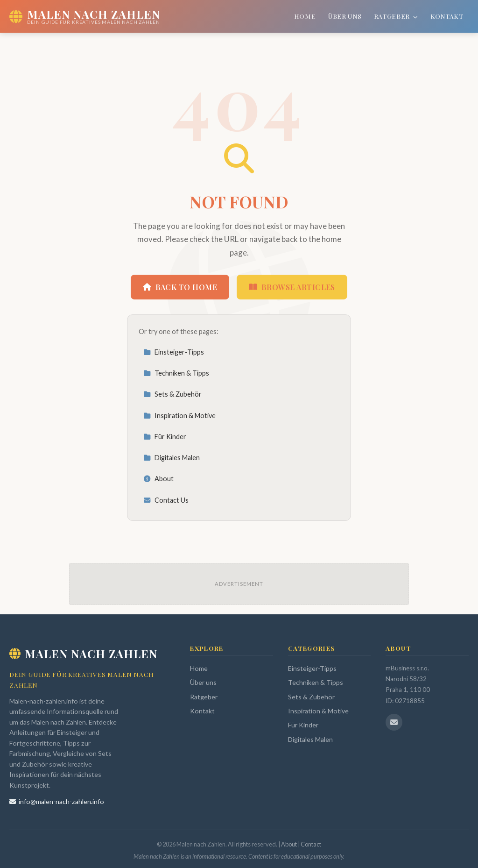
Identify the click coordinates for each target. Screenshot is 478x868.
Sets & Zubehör (172, 394)
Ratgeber (396, 16)
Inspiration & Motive (179, 416)
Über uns (345, 16)
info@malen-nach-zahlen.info (57, 801)
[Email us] (394, 722)
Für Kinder (165, 437)
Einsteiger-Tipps (174, 352)
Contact (311, 844)
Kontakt (447, 16)
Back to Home (180, 287)
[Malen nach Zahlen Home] (85, 16)
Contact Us (166, 500)
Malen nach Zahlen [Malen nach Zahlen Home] (83, 654)
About (158, 479)
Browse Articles (292, 287)
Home (305, 16)
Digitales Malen (172, 458)
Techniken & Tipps (176, 373)
